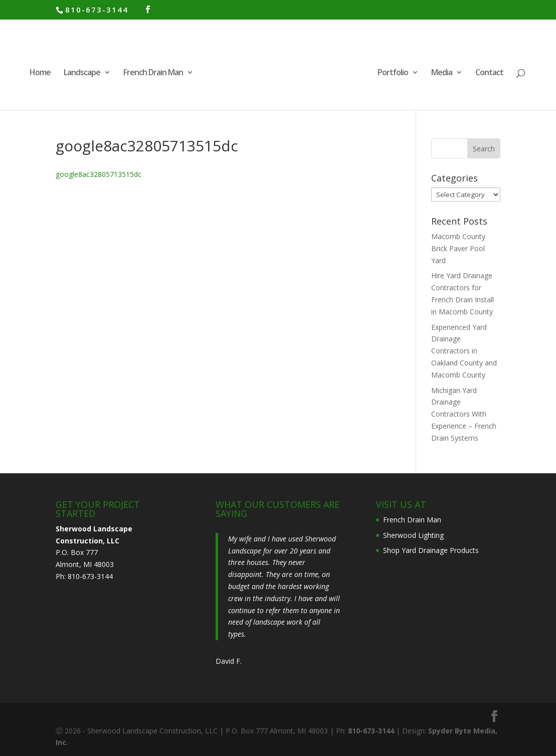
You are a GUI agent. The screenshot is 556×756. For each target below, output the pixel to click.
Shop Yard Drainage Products (431, 550)
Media (442, 73)
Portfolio (393, 73)
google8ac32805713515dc (99, 174)
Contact (489, 73)
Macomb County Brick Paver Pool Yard (458, 248)
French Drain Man (153, 73)
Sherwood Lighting (413, 535)
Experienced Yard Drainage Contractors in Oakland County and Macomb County (464, 351)
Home (40, 73)
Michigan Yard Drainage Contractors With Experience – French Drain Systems (464, 414)
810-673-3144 (97, 10)
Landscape (82, 73)
